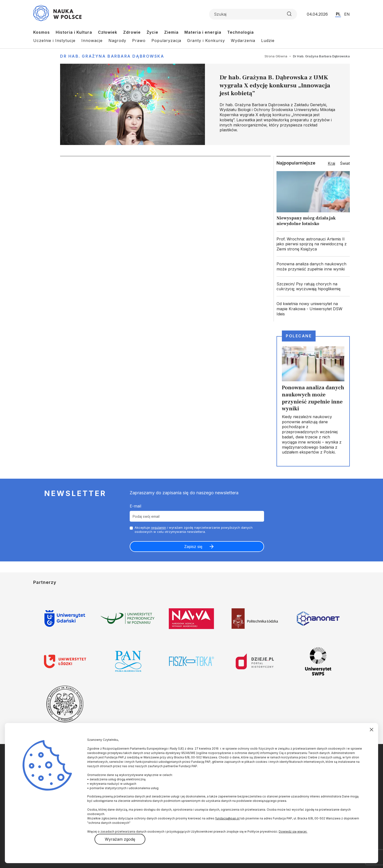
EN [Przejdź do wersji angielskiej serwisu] (347, 14)
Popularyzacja (166, 41)
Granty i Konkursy (206, 41)
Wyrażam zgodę (120, 839)
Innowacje (92, 41)
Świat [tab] (345, 163)
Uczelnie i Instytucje (54, 41)
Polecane (299, 336)
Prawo (139, 41)
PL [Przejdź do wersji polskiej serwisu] (338, 14)
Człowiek (108, 32)
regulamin (159, 527)
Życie (152, 32)
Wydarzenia (243, 41)
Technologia (240, 32)
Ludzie (268, 41)
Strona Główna (276, 56)
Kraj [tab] (331, 163)
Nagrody (117, 41)
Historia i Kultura (74, 32)
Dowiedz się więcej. (293, 832)
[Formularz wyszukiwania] (253, 14)
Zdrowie (132, 32)
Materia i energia (203, 32)
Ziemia (171, 32)
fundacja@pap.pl (227, 818)
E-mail (135, 506)
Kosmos (42, 32)
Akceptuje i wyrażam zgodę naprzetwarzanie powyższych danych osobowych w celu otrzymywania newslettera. (194, 530)
